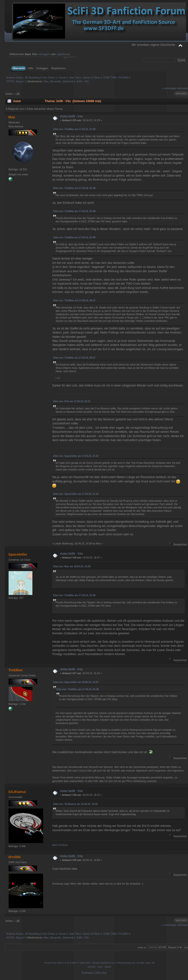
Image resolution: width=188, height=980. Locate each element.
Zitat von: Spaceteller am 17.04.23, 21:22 (76, 456)
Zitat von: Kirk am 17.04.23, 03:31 (72, 401)
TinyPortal (87, 973)
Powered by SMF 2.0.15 (57, 963)
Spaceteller (18, 554)
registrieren (63, 54)
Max (46, 81)
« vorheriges (169, 88)
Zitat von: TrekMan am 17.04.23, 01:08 (74, 129)
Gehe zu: (142, 947)
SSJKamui (17, 792)
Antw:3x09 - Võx (71, 116)
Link (58, 378)
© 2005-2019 (100, 973)
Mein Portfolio (60, 845)
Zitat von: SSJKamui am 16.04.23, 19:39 (75, 804)
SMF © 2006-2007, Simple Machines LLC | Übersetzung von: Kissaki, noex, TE (113, 963)
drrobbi (15, 857)
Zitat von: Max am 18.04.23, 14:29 (72, 566)
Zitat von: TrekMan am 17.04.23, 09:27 (74, 300)
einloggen (44, 54)
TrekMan (16, 670)
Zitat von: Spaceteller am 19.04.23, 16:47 (76, 682)
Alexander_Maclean (61, 81)
